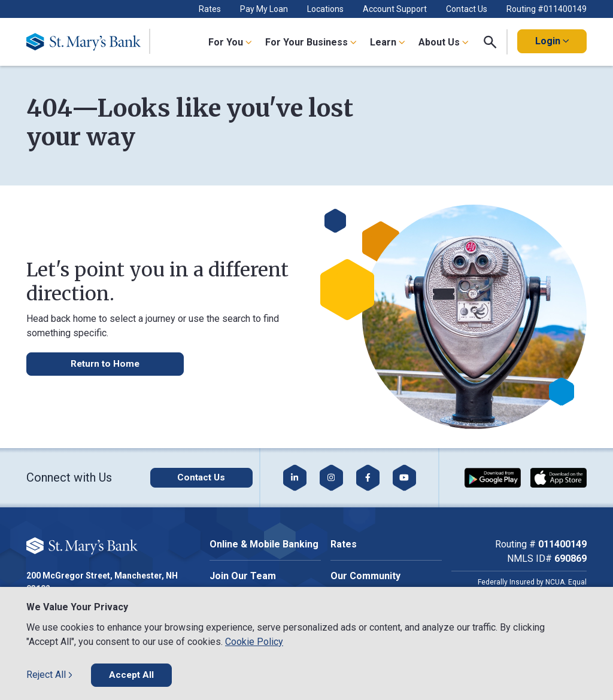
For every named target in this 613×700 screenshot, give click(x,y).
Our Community (365, 576)
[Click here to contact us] (193, 477)
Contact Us (467, 9)
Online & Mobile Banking (264, 544)
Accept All (132, 675)
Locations (325, 9)
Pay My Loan (264, 9)
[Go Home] (88, 42)
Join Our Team (243, 576)
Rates (210, 9)
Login (552, 41)
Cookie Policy (254, 641)
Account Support (395, 9)
